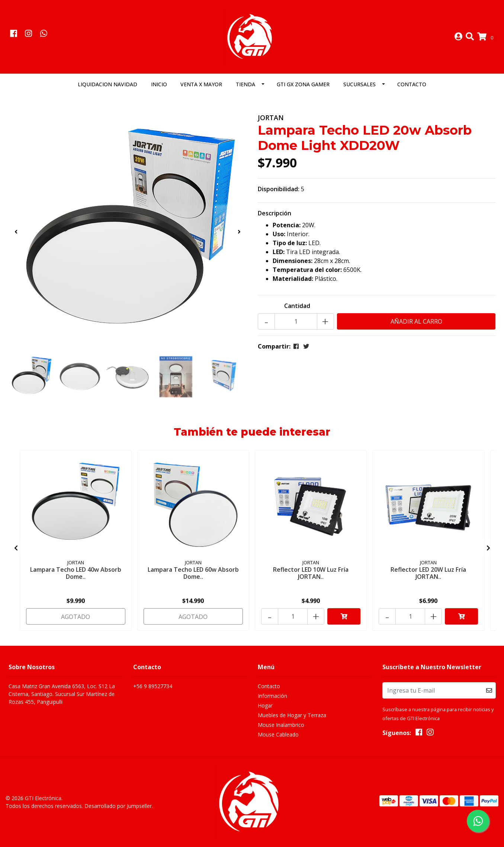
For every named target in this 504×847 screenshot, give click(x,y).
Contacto (412, 84)
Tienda (245, 84)
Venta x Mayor (201, 84)
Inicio (159, 84)
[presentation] (16, 232)
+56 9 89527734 (153, 686)
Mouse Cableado (278, 734)
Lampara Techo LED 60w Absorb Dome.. (193, 573)
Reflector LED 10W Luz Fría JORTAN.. (311, 573)
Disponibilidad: (279, 189)
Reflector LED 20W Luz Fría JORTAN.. (428, 573)
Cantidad (297, 306)
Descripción (275, 213)
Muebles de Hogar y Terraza (292, 715)
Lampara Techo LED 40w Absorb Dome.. (76, 573)
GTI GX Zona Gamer (303, 84)
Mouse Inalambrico (281, 725)
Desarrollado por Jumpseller (118, 806)
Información (272, 696)
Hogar (265, 705)
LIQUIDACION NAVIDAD (107, 84)
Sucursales (359, 84)
